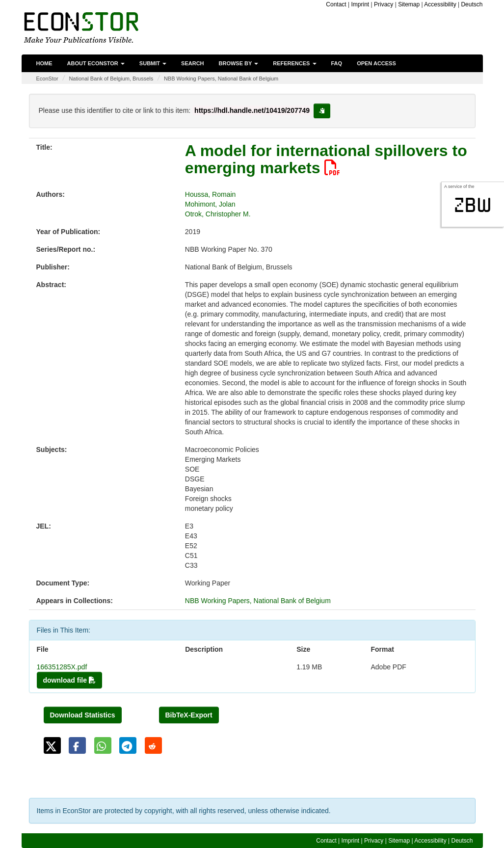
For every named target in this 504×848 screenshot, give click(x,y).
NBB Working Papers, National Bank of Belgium (221, 79)
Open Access (376, 63)
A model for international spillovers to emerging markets (326, 159)
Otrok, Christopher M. (218, 214)
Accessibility (440, 4)
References (294, 63)
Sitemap (409, 4)
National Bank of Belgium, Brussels (111, 79)
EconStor (47, 79)
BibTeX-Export (189, 715)
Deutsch (472, 4)
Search (192, 63)
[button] (52, 745)
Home (44, 63)
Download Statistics (83, 715)
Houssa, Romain (211, 194)
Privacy (384, 4)
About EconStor (96, 63)
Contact (336, 4)
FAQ (337, 63)
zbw (473, 205)
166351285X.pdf (62, 667)
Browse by (239, 63)
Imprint (360, 4)
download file (69, 680)
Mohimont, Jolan (210, 204)
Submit (153, 63)
